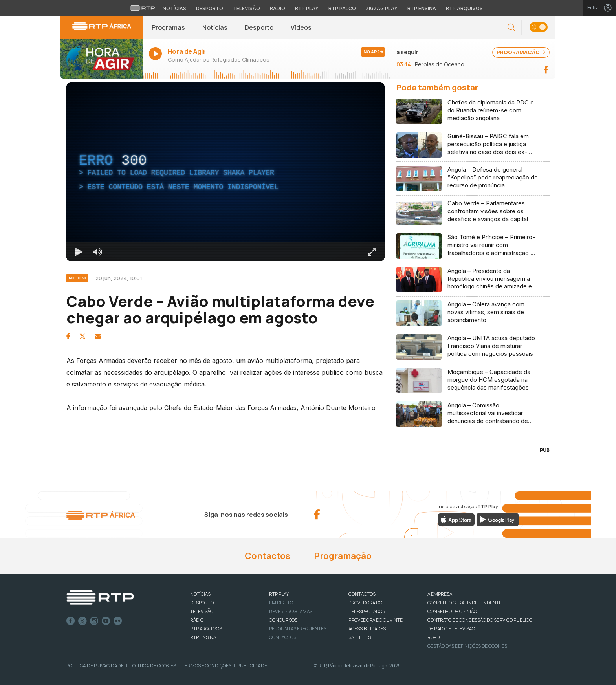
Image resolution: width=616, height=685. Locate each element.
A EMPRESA (440, 594)
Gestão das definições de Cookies (467, 646)
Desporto (259, 27)
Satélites (360, 637)
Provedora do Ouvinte (376, 620)
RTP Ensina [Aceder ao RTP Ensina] (422, 8)
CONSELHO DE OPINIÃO (452, 611)
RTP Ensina (203, 637)
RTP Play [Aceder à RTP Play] (307, 8)
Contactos (268, 556)
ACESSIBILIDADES (367, 629)
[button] (511, 28)
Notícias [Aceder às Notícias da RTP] (174, 8)
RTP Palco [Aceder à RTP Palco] (342, 8)
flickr (118, 621)
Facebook (71, 621)
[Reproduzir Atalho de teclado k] (79, 252)
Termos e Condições (207, 666)
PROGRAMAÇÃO (521, 52)
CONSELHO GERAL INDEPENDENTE (465, 603)
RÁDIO (197, 620)
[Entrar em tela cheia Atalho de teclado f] (372, 252)
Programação (343, 556)
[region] (225, 172)
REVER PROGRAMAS (291, 611)
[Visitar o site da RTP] (142, 8)
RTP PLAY (279, 594)
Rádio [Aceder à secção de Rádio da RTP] (278, 8)
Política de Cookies (153, 666)
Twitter (82, 621)
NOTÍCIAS (200, 594)
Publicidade (252, 666)
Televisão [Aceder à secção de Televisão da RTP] (247, 8)
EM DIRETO (281, 603)
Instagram (94, 621)
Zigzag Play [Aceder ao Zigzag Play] (382, 8)
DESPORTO (202, 603)
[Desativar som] (98, 252)
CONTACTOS (362, 594)
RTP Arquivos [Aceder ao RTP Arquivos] (464, 8)
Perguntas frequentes (298, 629)
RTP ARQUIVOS (206, 629)
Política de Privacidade (95, 666)
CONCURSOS (283, 620)
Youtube (106, 621)
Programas (168, 27)
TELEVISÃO (202, 611)
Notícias (215, 27)
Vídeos (301, 27)
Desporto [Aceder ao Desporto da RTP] (210, 8)
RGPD (434, 637)
